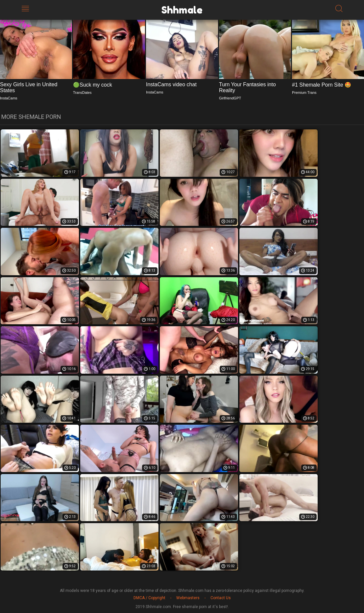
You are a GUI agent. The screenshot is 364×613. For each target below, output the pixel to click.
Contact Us (221, 598)
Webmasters (188, 598)
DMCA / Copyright (149, 598)
